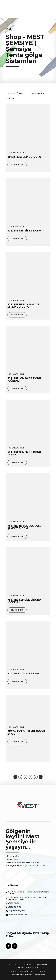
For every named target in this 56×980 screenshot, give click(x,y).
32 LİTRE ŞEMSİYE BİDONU (24, 231)
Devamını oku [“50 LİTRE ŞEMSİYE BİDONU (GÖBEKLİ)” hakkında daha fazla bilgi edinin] (17, 389)
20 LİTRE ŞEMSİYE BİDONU (24, 157)
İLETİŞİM (41, 971)
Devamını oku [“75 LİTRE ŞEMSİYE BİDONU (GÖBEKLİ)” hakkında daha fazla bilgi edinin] (17, 610)
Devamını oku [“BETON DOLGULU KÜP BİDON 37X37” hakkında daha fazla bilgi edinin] (17, 742)
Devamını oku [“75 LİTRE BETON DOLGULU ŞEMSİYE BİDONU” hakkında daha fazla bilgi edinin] (17, 536)
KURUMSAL (27, 965)
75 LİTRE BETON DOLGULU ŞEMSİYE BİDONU (24, 527)
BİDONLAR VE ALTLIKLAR (16, 153)
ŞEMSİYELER (42, 965)
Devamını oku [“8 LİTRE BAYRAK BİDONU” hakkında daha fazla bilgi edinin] (17, 681)
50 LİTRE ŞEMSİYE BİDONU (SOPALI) (24, 453)
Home (8, 29)
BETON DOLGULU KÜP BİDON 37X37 (26, 732)
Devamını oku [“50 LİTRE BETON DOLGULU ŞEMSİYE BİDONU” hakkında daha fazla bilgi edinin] (17, 315)
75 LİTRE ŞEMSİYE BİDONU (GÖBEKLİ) (24, 601)
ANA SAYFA (13, 965)
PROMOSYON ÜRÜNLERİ (22, 971)
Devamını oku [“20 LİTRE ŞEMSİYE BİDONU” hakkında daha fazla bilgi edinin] (17, 165)
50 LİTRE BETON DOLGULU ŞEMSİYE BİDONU (25, 306)
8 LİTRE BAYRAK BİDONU (23, 673)
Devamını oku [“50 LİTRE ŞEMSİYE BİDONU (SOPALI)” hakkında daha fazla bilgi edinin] (17, 462)
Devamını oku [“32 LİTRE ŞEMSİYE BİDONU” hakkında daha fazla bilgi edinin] (17, 239)
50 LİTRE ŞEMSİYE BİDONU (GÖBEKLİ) (24, 379)
